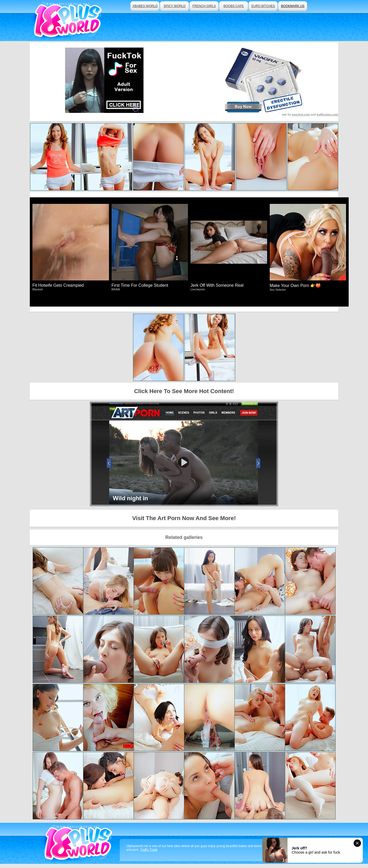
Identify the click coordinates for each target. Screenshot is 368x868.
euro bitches (263, 6)
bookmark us (293, 6)
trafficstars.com (327, 114)
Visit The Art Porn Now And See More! (184, 518)
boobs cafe (234, 6)
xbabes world (145, 6)
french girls (204, 6)
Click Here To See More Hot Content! (184, 391)
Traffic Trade (149, 850)
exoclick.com (301, 114)
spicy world (175, 6)
